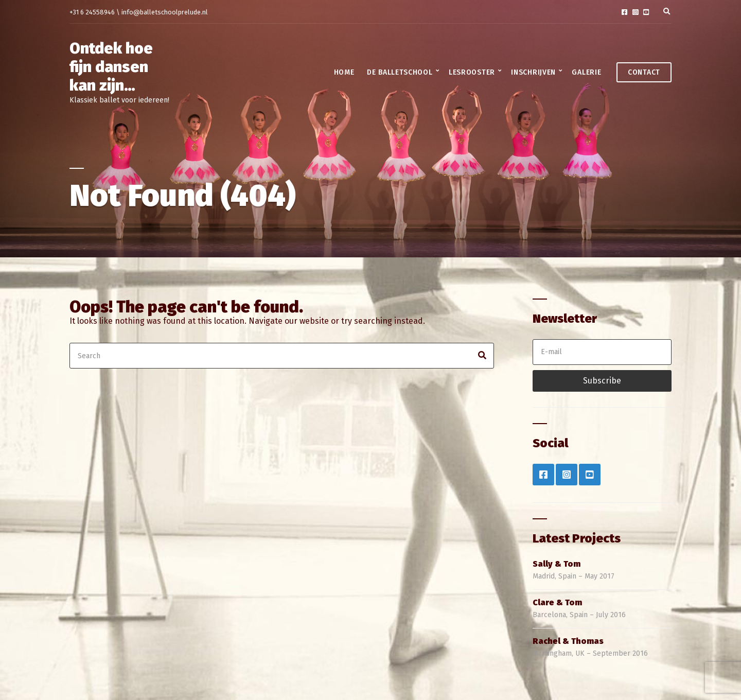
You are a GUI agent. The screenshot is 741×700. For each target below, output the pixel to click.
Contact (644, 72)
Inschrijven (533, 72)
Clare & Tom (557, 602)
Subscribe (602, 381)
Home (344, 72)
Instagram (635, 12)
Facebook (624, 12)
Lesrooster (472, 72)
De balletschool (400, 72)
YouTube (646, 12)
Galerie (586, 72)
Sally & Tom (557, 564)
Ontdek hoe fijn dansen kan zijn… (111, 67)
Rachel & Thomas (568, 641)
